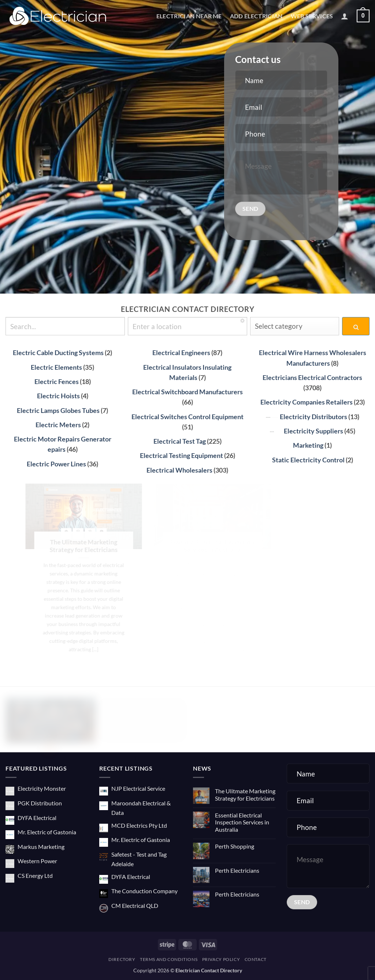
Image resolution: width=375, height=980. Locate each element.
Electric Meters (58, 425)
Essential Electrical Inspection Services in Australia (242, 822)
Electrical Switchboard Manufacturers (187, 392)
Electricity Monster (42, 788)
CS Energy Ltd (35, 875)
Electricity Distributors (307, 417)
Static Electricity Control (308, 460)
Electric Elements (56, 367)
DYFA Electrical (37, 818)
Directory (122, 959)
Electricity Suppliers (307, 431)
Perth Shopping (235, 846)
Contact (256, 959)
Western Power (37, 861)
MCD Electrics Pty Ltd (139, 825)
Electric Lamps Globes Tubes (58, 411)
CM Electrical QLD (135, 906)
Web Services (312, 16)
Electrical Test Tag (180, 441)
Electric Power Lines (56, 464)
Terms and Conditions (169, 959)
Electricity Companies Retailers (307, 402)
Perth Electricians (237, 870)
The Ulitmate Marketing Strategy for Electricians (245, 794)
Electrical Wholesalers (179, 470)
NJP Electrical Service (138, 788)
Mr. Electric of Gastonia (47, 832)
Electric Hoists (58, 396)
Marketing (308, 445)
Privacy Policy (221, 959)
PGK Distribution (40, 803)
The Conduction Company (144, 891)
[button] (345, 16)
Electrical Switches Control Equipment (187, 417)
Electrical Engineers (181, 353)
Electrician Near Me (189, 16)
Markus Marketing (41, 847)
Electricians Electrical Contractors (312, 378)
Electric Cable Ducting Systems (58, 353)
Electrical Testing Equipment (181, 456)
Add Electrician (256, 16)
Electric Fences (57, 382)
